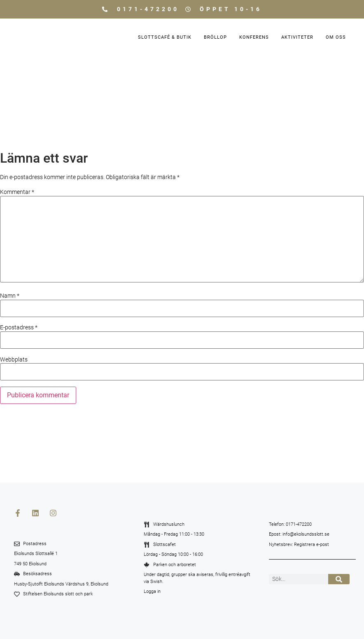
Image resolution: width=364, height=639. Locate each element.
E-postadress (19, 327)
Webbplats (14, 359)
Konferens (254, 37)
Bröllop (215, 37)
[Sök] (339, 579)
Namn (10, 296)
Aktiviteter (297, 37)
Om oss (336, 37)
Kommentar (17, 192)
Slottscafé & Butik (165, 37)
